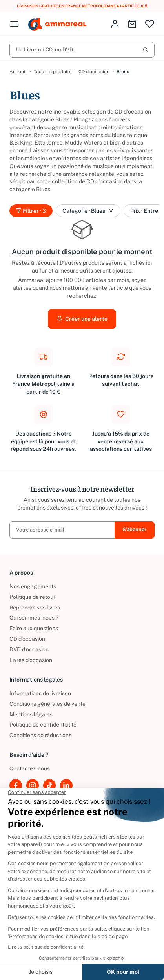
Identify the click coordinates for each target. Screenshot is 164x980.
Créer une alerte (82, 319)
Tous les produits (53, 72)
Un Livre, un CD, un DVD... (82, 50)
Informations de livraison (40, 693)
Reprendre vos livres (35, 608)
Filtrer (31, 211)
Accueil (18, 72)
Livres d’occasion (31, 660)
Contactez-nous (30, 768)
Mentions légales (31, 714)
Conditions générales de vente (47, 704)
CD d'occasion (94, 72)
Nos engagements (33, 586)
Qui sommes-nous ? (34, 618)
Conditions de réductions (40, 735)
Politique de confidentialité (43, 725)
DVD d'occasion (29, 649)
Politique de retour (32, 597)
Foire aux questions (34, 628)
